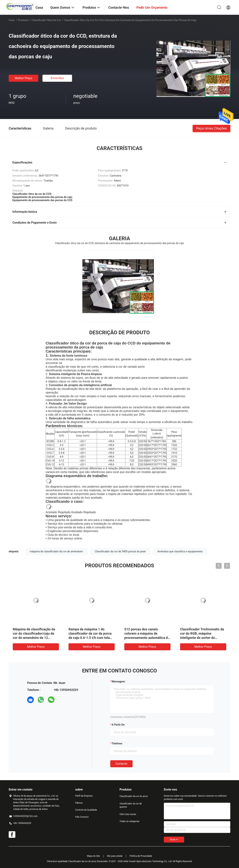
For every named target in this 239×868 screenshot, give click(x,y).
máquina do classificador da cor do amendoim (56, 551)
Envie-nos (57, 78)
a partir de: (118, 725)
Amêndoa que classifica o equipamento (180, 551)
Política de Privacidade (141, 856)
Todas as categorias (129, 821)
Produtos (23, 20)
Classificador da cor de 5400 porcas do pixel (120, 551)
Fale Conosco (82, 817)
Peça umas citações (211, 128)
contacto (121, 764)
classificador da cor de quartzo (131, 805)
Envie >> (174, 840)
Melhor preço (23, 78)
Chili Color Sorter (128, 814)
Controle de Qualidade (86, 810)
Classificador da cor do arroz (134, 796)
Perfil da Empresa (84, 796)
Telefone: (117, 743)
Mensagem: (119, 681)
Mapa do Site (93, 856)
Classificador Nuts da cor (46, 20)
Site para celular (115, 856)
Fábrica (79, 803)
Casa (12, 20)
